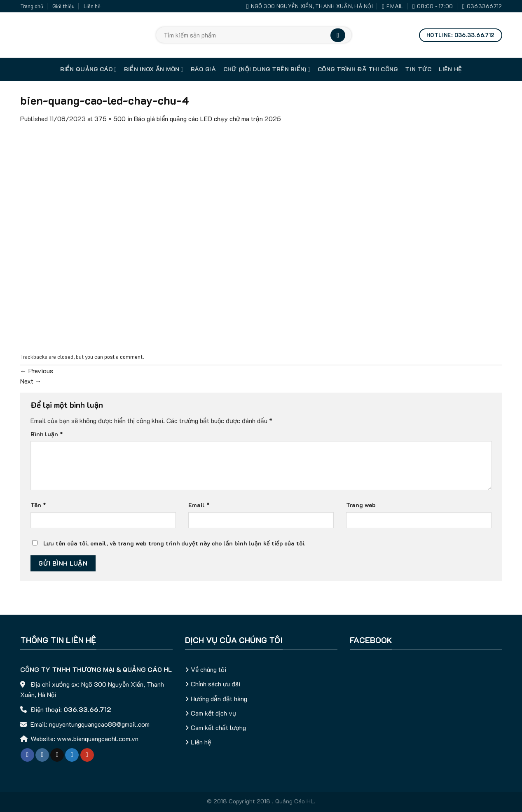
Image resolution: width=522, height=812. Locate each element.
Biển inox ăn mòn (154, 69)
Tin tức (418, 69)
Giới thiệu (63, 6)
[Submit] (338, 35)
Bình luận (47, 434)
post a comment (123, 357)
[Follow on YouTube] (87, 755)
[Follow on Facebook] (27, 755)
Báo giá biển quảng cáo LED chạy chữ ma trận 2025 (207, 118)
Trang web (361, 505)
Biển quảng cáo (88, 69)
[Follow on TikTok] (57, 755)
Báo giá (203, 69)
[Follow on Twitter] (72, 755)
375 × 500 (110, 118)
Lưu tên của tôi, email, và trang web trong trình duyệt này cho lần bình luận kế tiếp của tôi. (174, 543)
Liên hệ (92, 6)
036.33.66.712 (87, 709)
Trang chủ (32, 6)
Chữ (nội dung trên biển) (267, 69)
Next (31, 381)
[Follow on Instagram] (42, 755)
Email (199, 505)
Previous (37, 371)
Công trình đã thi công (358, 69)
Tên (38, 505)
